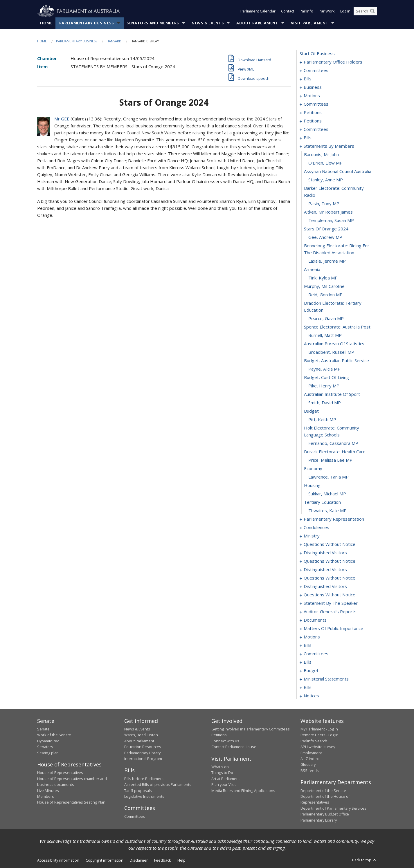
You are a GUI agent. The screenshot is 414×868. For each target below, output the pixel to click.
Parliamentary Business (87, 23)
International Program (143, 759)
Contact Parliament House (234, 747)
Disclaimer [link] (139, 860)
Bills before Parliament (144, 779)
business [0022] (313, 87)
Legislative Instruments (144, 796)
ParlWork (327, 11)
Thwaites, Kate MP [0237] (327, 510)
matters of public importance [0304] (333, 628)
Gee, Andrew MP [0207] (325, 237)
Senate (43, 729)
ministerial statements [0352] (326, 679)
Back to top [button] (364, 860)
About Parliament (257, 23)
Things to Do (222, 773)
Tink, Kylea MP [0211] (323, 278)
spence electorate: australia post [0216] (337, 327)
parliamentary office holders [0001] (333, 62)
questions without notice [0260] (330, 544)
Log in (345, 11)
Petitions (219, 735)
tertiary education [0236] (322, 502)
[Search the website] (365, 11)
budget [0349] (311, 670)
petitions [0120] (313, 121)
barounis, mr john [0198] (321, 154)
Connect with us (225, 741)
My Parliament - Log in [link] (319, 729)
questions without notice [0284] (330, 595)
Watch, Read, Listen (141, 735)
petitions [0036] (313, 112)
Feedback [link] (163, 860)
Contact (288, 11)
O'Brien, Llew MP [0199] (325, 163)
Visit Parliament (310, 23)
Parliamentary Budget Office (325, 814)
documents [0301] (315, 620)
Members (46, 796)
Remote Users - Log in (319, 735)
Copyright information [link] (105, 860)
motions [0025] (312, 95)
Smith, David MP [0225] (325, 403)
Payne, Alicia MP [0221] (324, 369)
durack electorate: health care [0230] (335, 452)
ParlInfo (306, 11)
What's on (220, 767)
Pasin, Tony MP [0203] (324, 203)
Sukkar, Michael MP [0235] (327, 494)
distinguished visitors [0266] (325, 553)
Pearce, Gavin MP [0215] (326, 318)
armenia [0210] (312, 269)
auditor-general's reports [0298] (330, 611)
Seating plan (48, 753)
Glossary (308, 764)
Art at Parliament (226, 779)
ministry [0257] (312, 536)
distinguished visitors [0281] (325, 586)
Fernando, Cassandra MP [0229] (333, 443)
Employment (311, 753)
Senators (45, 747)
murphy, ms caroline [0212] (324, 286)
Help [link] (181, 860)
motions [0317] (312, 637)
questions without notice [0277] (330, 578)
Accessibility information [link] (58, 860)
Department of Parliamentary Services (333, 808)
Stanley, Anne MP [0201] (326, 180)
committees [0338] (316, 654)
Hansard (114, 41)
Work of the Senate (54, 735)
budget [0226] (311, 411)
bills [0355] (308, 687)
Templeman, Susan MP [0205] (331, 220)
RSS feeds (310, 770)
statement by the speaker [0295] (331, 603)
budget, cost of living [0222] (326, 377)
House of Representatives (60, 773)
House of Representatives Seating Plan (71, 802)
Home (46, 23)
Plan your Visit (224, 784)
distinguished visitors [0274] (325, 569)
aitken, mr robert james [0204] (328, 212)
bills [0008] (308, 79)
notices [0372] (311, 696)
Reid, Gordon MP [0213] (325, 295)
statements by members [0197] (329, 146)
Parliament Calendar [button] (258, 11)
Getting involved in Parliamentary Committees (251, 729)
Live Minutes (48, 791)
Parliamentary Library (142, 753)
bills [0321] (308, 645)
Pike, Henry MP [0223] (324, 386)
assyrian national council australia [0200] (338, 171)
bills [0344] (308, 662)
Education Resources (143, 747)
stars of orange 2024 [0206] (326, 229)
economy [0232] (313, 468)
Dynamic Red (48, 741)
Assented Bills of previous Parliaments (158, 784)
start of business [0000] (317, 53)
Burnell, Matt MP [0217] (325, 335)
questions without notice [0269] (330, 561)
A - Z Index (310, 759)
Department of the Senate (323, 791)
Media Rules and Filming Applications (243, 791)
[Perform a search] (372, 11)
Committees (135, 816)
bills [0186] (308, 138)
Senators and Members (153, 23)
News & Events (208, 23)
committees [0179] (316, 129)
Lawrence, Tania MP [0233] (328, 477)
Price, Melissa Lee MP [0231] (330, 460)
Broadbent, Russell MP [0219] (331, 352)
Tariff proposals (138, 791)
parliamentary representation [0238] (334, 519)
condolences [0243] (316, 527)
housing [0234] (312, 485)
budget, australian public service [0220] (336, 360)
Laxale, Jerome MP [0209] (327, 261)
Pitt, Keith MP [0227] (322, 419)
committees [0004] (316, 70)
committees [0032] (316, 104)
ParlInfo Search (314, 741)
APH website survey (318, 747)
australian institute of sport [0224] (332, 394)
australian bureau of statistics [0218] (334, 344)
